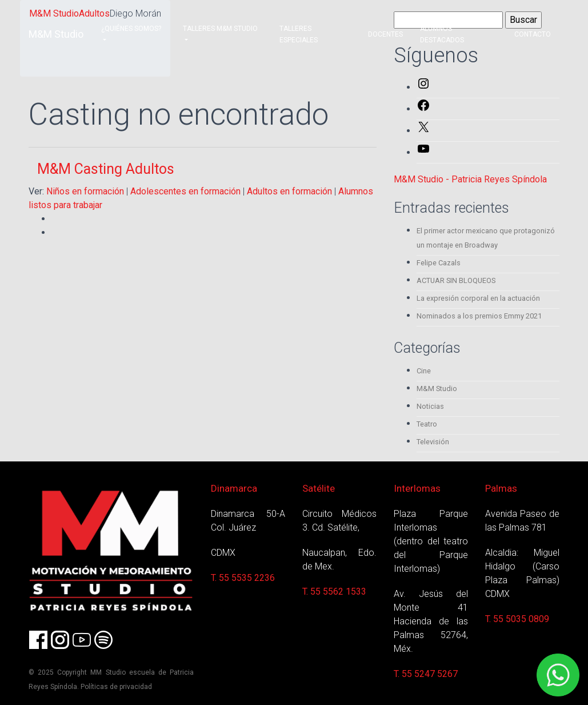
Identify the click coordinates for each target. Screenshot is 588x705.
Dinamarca (234, 488)
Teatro (427, 424)
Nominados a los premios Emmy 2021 (479, 316)
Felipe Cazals (439, 263)
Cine (424, 371)
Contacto (533, 34)
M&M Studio (56, 34)
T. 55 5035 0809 (517, 619)
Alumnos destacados (442, 34)
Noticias (430, 406)
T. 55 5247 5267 (426, 674)
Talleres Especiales (299, 34)
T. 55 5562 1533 (334, 592)
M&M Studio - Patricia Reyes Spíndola (470, 179)
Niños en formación (85, 191)
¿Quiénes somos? (131, 29)
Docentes (385, 34)
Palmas (501, 488)
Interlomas (417, 488)
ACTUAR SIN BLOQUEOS (456, 280)
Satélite (319, 488)
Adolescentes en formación (185, 191)
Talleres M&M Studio (220, 29)
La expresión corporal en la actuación (478, 298)
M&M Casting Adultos (106, 169)
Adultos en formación (289, 191)
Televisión (433, 442)
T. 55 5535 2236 (243, 578)
